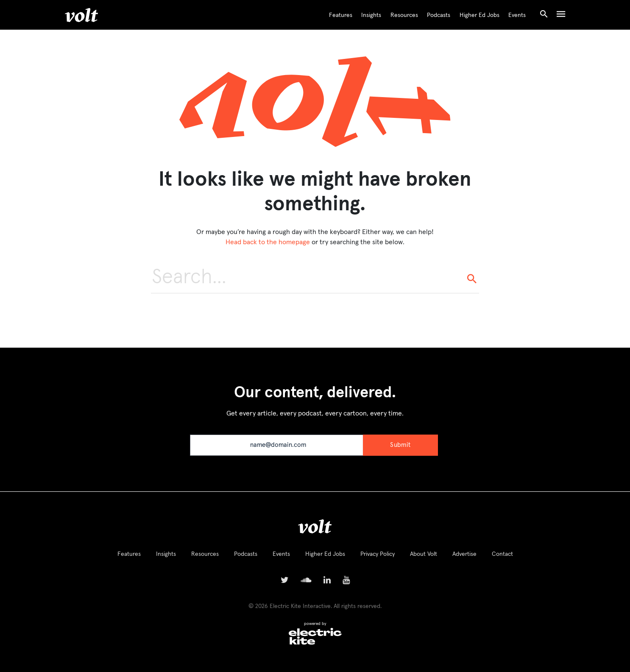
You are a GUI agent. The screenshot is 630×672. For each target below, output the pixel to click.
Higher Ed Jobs (479, 15)
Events (517, 15)
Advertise (464, 554)
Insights (371, 15)
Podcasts (439, 15)
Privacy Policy (378, 554)
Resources (404, 15)
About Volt (424, 554)
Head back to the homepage (268, 242)
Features (341, 15)
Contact (502, 554)
